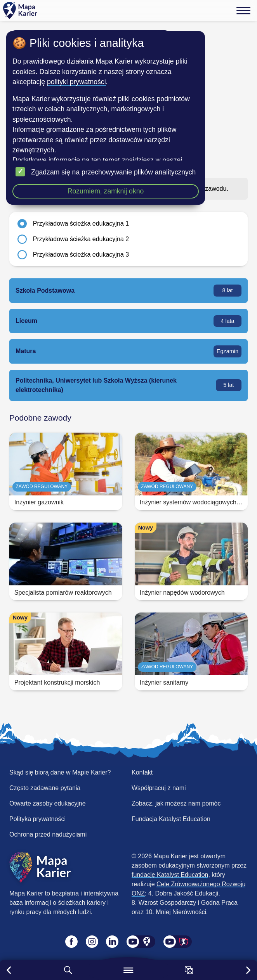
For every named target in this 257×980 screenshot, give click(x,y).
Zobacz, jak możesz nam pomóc (176, 803)
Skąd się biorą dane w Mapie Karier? (60, 772)
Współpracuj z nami (159, 788)
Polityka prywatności (37, 819)
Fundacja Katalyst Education (171, 819)
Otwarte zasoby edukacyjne (48, 803)
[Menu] (243, 10)
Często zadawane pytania (45, 788)
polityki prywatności (76, 82)
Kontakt (142, 772)
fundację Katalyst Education (170, 875)
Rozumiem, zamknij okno (106, 191)
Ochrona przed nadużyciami (48, 834)
